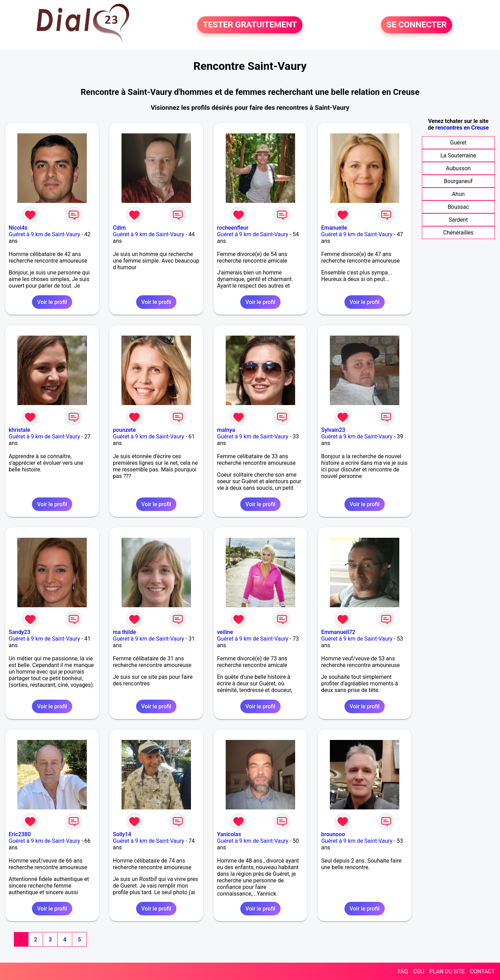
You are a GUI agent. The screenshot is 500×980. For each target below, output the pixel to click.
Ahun (458, 194)
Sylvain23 (333, 430)
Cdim (119, 228)
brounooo (333, 834)
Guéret (458, 143)
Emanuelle (334, 228)
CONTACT (482, 971)
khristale (19, 430)
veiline (225, 632)
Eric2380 (20, 834)
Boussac (458, 207)
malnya (226, 430)
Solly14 (122, 834)
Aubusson (458, 168)
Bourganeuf (459, 181)
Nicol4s (18, 228)
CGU (419, 971)
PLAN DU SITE (447, 971)
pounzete (124, 430)
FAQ (403, 971)
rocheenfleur (233, 228)
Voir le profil (52, 302)
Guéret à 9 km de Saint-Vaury (44, 234)
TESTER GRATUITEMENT (250, 25)
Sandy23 (19, 632)
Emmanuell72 (338, 632)
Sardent (458, 220)
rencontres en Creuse (462, 128)
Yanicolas (229, 834)
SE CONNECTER (416, 25)
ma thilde (124, 632)
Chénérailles (458, 233)
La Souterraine (458, 155)
